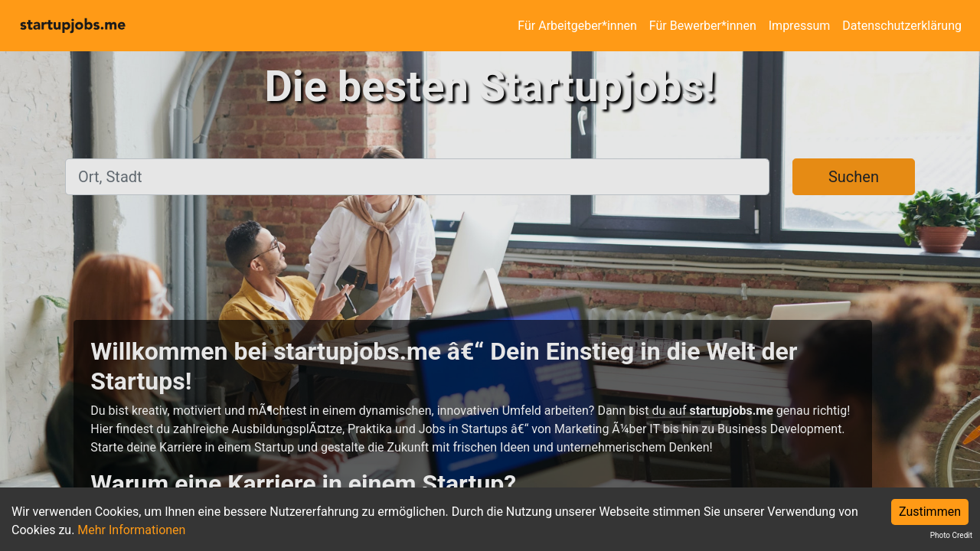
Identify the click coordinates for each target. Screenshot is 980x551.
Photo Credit (951, 535)
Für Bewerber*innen (703, 26)
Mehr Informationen (131, 530)
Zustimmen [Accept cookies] (930, 512)
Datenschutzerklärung (902, 26)
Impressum (800, 26)
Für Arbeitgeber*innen (577, 26)
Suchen (854, 177)
